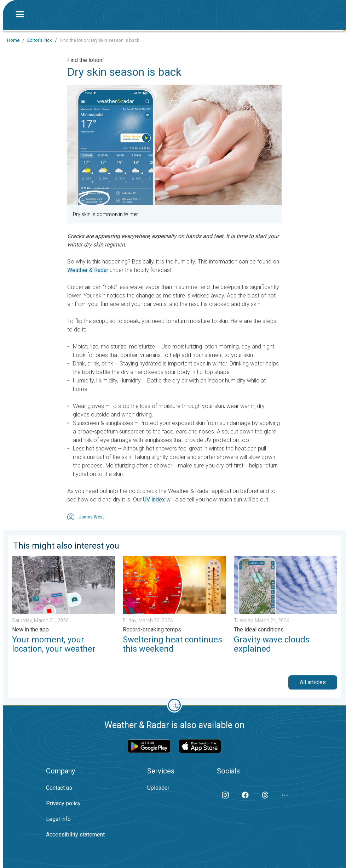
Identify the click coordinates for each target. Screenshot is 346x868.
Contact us (59, 788)
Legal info (58, 819)
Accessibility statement (75, 835)
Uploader (158, 788)
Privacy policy (63, 803)
